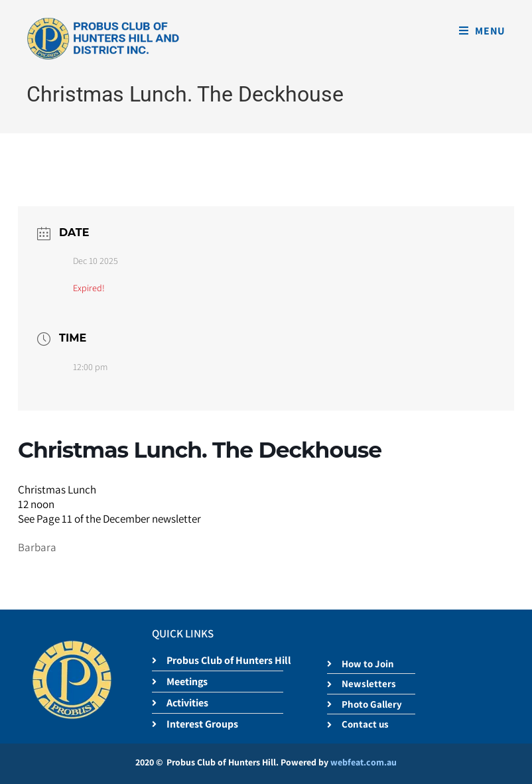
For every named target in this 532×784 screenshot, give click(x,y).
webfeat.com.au (364, 762)
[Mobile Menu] (482, 31)
